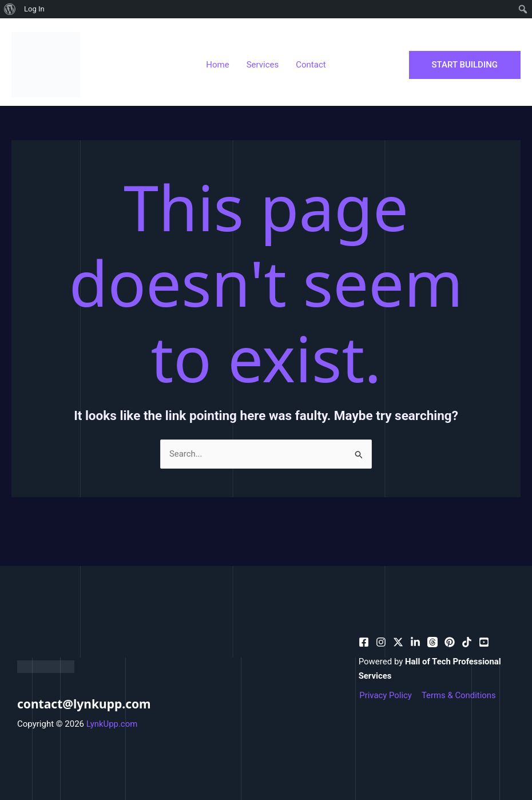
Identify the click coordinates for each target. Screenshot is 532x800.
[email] (450, 642)
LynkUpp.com (112, 724)
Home (217, 65)
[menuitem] (10, 9)
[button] (465, 65)
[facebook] (364, 642)
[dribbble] (432, 642)
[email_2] (467, 642)
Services (263, 65)
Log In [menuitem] (34, 9)
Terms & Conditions (457, 695)
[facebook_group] (484, 642)
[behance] (398, 642)
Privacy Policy (385, 695)
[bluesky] (415, 642)
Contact (311, 65)
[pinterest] (381, 642)
